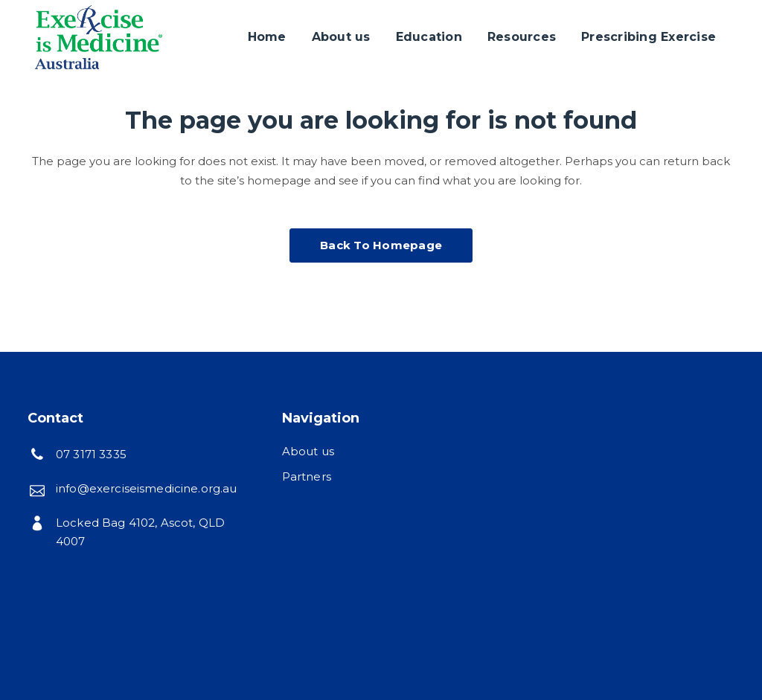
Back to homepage (381, 245)
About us (308, 451)
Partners (307, 476)
